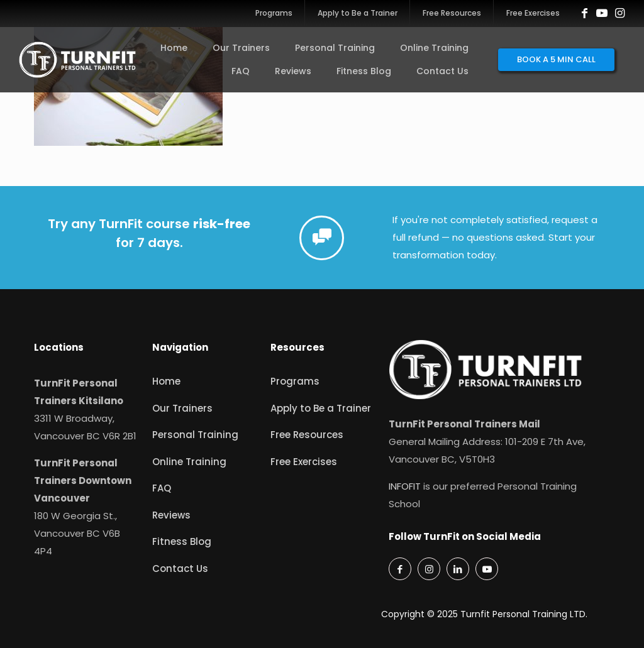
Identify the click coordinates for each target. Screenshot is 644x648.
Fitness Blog (182, 541)
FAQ (162, 488)
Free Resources (307, 435)
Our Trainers (182, 408)
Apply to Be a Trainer (321, 408)
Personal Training (195, 435)
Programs (295, 381)
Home (166, 381)
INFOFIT (405, 486)
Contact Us (180, 568)
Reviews (171, 515)
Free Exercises (304, 462)
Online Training (189, 462)
